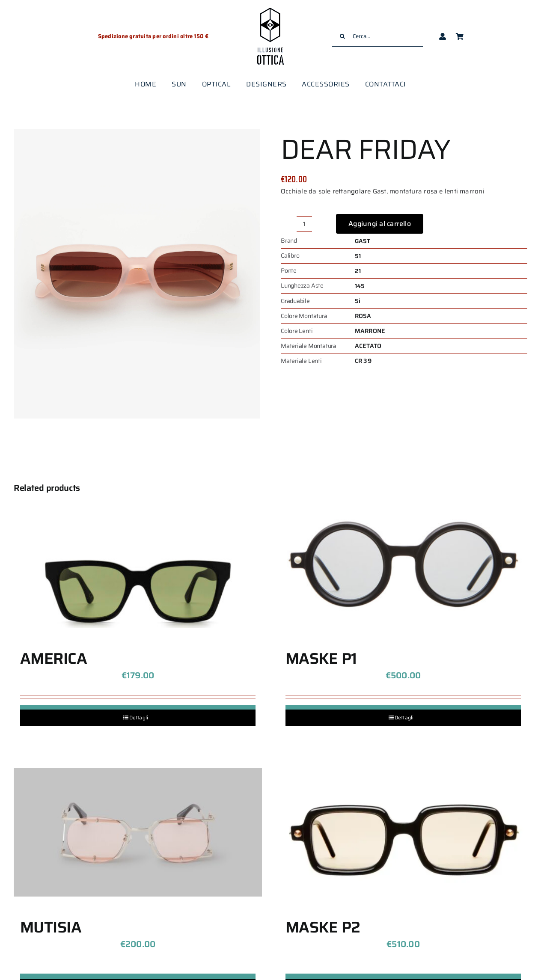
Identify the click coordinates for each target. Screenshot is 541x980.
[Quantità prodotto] (304, 224)
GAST (363, 241)
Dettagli (139, 717)
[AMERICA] (138, 564)
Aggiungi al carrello (380, 224)
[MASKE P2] (403, 832)
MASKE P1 (321, 658)
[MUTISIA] (138, 832)
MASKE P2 (323, 927)
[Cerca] (342, 36)
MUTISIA (51, 927)
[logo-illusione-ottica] (270, 8)
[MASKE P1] (403, 564)
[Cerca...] (378, 36)
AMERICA (54, 658)
